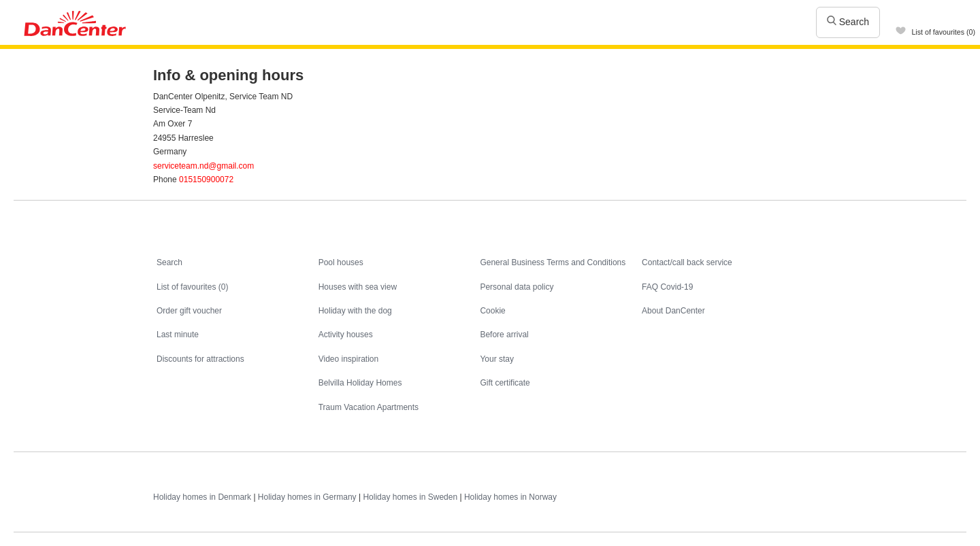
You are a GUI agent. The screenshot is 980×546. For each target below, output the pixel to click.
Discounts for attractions (200, 359)
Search (848, 22)
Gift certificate (505, 383)
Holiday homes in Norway (510, 497)
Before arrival (504, 335)
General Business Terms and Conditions (553, 262)
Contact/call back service (687, 262)
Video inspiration (349, 359)
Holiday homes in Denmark (202, 497)
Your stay (497, 359)
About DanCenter (673, 311)
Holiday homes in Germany (307, 497)
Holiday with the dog (355, 311)
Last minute (178, 335)
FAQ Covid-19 (667, 287)
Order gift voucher (189, 311)
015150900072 (206, 180)
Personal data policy (517, 287)
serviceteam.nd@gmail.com (203, 166)
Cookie (492, 311)
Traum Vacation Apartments (369, 407)
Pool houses (341, 262)
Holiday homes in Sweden (410, 497)
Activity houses (346, 335)
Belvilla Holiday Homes (360, 383)
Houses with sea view (358, 287)
